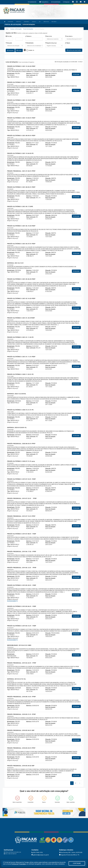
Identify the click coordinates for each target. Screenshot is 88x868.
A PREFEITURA (11, 22)
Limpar (19, 50)
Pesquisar (10, 50)
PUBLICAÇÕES (54, 22)
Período (9, 36)
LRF (40, 22)
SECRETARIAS (27, 22)
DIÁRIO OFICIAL (46, 22)
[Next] (76, 783)
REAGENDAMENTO (12, 601)
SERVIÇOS (34, 22)
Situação (9, 43)
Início (7, 29)
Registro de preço (51, 43)
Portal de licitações (28, 29)
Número (28, 36)
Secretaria (69, 36)
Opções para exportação (74, 50)
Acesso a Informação (16, 29)
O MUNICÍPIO (19, 22)
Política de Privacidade (19, 864)
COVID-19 (31, 50)
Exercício (49, 36)
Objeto (68, 43)
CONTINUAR (77, 863)
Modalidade (29, 43)
